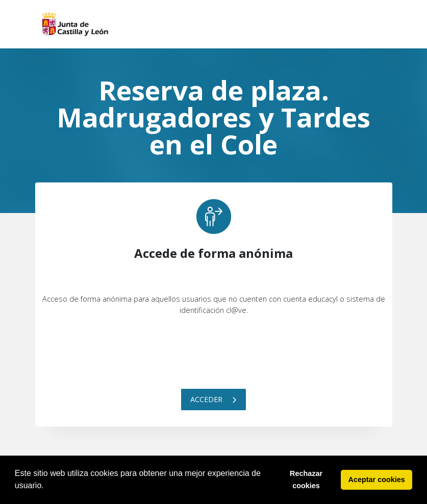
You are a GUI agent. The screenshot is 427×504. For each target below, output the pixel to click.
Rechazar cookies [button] (306, 480)
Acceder (213, 399)
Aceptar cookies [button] (377, 480)
